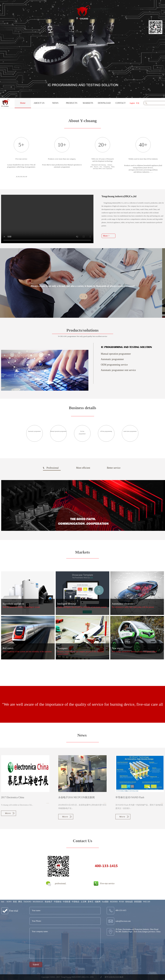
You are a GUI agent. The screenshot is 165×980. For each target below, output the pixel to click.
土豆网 (84, 902)
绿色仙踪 (129, 902)
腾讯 (20, 902)
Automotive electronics (123, 604)
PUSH (121, 902)
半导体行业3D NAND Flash (130, 797)
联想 (15, 902)
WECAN (147, 902)
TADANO (27, 902)
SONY (9, 902)
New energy (118, 648)
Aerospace (62, 648)
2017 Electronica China (13, 797)
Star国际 (105, 902)
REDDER (114, 902)
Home (23, 103)
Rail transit (8, 648)
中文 (138, 103)
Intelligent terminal (67, 604)
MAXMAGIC (38, 902)
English (132, 103)
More (9, 813)
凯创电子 (49, 902)
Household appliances (13, 604)
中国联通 (67, 902)
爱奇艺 (91, 902)
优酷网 (98, 902)
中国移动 (58, 902)
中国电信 (76, 902)
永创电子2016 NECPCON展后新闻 (77, 797)
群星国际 (138, 902)
